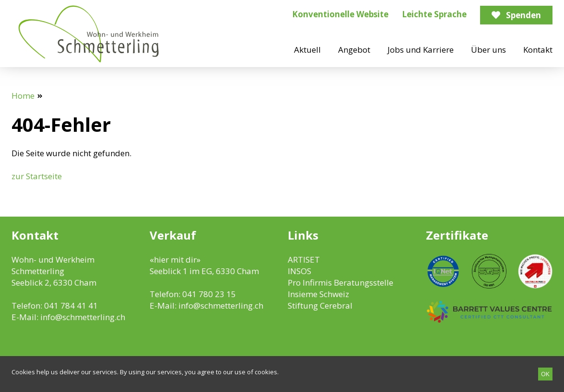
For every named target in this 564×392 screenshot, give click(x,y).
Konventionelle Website (340, 14)
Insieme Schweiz (318, 294)
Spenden (523, 15)
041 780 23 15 (209, 294)
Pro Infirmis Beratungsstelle (341, 282)
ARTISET (304, 259)
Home (23, 96)
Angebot (354, 50)
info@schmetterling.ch (83, 317)
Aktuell (307, 50)
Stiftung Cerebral (320, 306)
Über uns (488, 50)
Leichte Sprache (434, 14)
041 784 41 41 (71, 306)
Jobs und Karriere (421, 50)
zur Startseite (37, 176)
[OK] (545, 374)
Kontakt (538, 50)
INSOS (300, 271)
